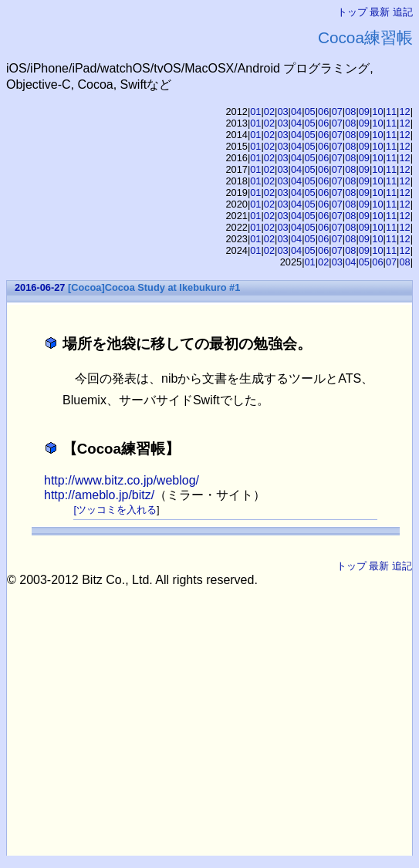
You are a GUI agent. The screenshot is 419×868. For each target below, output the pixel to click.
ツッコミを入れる (117, 510)
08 (350, 111)
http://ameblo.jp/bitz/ (99, 495)
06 (323, 111)
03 (282, 111)
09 (364, 111)
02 (269, 111)
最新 (380, 12)
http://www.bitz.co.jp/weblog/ (122, 480)
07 (337, 111)
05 (310, 111)
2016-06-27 (40, 287)
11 (391, 111)
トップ (352, 12)
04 (296, 111)
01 (255, 111)
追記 (403, 12)
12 (404, 111)
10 (377, 111)
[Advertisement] (213, 695)
